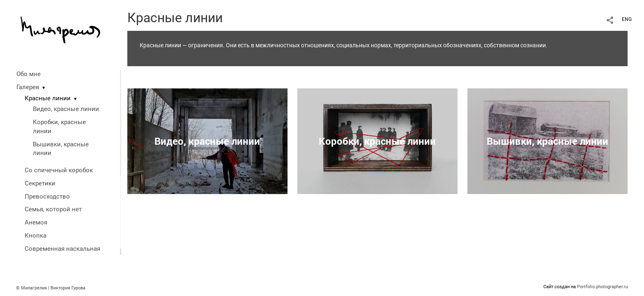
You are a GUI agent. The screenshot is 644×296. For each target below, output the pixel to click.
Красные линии (48, 98)
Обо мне (29, 74)
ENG (627, 19)
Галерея (28, 87)
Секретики (40, 183)
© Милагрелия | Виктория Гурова (51, 288)
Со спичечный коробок (59, 170)
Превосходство (47, 197)
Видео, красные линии (66, 109)
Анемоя (36, 222)
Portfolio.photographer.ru (603, 287)
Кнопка (36, 236)
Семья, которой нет (53, 209)
